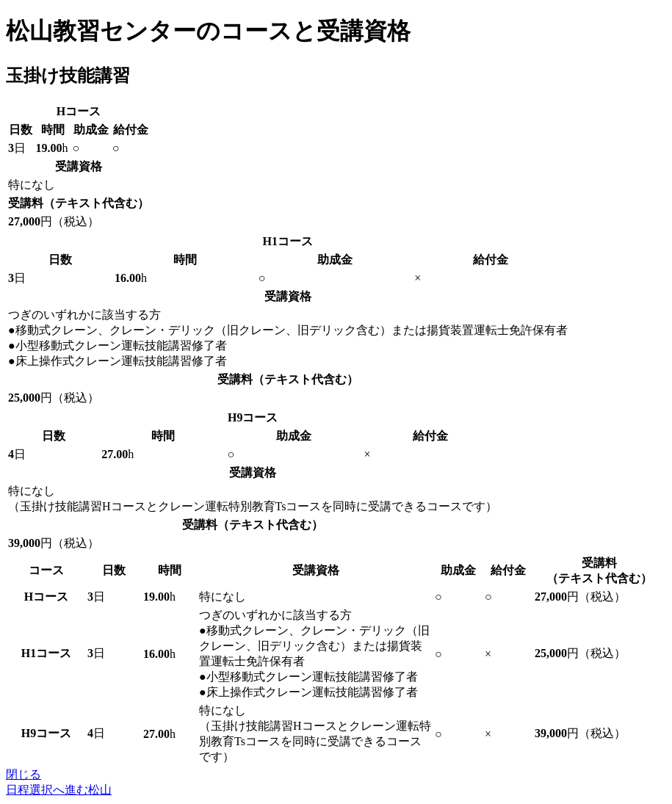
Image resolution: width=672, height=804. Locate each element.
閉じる (24, 774)
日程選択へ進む (59, 790)
